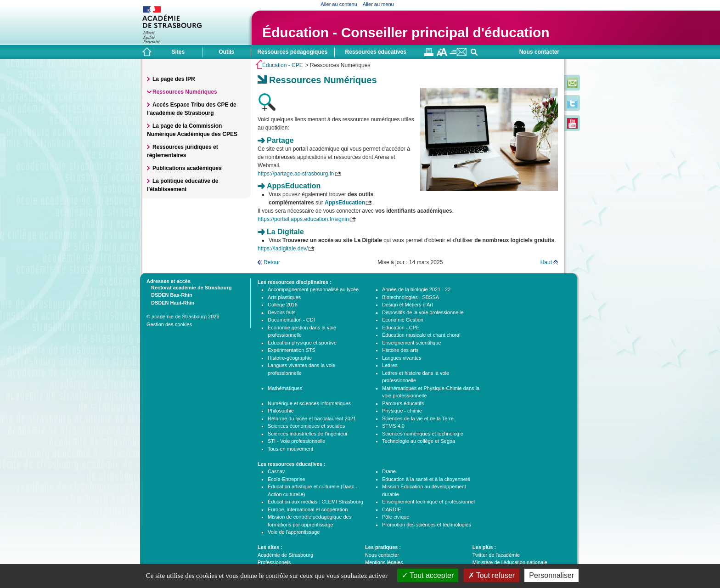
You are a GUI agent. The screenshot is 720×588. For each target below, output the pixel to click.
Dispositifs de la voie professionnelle (423, 312)
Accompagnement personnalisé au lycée (313, 289)
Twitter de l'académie (496, 555)
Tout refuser (492, 575)
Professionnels (274, 562)
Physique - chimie (402, 411)
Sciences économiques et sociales (306, 426)
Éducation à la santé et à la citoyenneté (426, 479)
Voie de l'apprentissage (294, 532)
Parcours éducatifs (403, 403)
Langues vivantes (402, 358)
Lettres (390, 365)
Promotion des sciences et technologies (427, 525)
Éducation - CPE (283, 65)
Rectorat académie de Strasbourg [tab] (189, 287)
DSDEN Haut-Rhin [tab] (170, 302)
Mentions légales (384, 562)
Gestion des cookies (169, 324)
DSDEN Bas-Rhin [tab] (169, 294)
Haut (546, 262)
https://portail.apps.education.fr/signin (303, 219)
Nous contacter (539, 52)
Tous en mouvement (290, 449)
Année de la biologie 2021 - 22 (416, 289)
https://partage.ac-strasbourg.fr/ (296, 174)
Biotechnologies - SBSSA (411, 297)
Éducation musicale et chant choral (421, 335)
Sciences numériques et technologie (423, 434)
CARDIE (392, 509)
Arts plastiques (284, 297)
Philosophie (281, 411)
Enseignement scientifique (411, 343)
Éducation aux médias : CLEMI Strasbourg (315, 502)
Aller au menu (378, 4)
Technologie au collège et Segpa (419, 441)
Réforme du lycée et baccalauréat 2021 (312, 418)
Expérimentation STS (292, 350)
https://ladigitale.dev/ (283, 249)
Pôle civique (396, 517)
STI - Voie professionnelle (296, 441)
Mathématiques (285, 388)
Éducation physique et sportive (302, 343)
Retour (272, 262)
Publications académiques (187, 168)
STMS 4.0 (393, 426)
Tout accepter (428, 575)
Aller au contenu (339, 4)
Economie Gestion (403, 320)
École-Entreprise (286, 479)
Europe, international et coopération (308, 509)
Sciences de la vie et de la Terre (418, 418)
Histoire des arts (400, 350)
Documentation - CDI (291, 320)
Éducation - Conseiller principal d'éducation (406, 32)
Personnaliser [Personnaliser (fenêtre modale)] (551, 575)
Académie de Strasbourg (285, 555)
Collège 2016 (283, 305)
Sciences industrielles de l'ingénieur (308, 434)
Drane (389, 471)
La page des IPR (174, 79)
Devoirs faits (282, 312)
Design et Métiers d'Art (408, 305)
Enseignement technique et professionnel (428, 502)
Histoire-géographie (290, 358)
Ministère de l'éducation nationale (510, 562)
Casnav (276, 471)
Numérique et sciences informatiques (309, 403)
